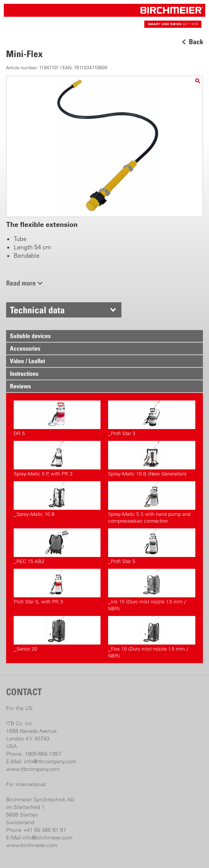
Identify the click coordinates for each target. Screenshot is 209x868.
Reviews (20, 386)
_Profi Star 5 (152, 546)
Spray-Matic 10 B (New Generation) (152, 459)
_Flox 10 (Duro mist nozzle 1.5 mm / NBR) (152, 637)
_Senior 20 (57, 634)
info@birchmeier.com (47, 838)
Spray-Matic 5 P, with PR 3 (57, 459)
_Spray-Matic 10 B (57, 499)
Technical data (37, 310)
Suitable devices (30, 336)
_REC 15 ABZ (57, 546)
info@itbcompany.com (50, 761)
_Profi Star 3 (152, 418)
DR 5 (57, 418)
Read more (21, 283)
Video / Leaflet (27, 361)
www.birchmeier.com (32, 845)
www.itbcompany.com (33, 769)
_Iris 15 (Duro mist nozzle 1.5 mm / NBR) (152, 590)
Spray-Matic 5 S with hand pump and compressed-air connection (152, 503)
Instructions (24, 373)
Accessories (25, 348)
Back (196, 42)
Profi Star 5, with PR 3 (57, 587)
